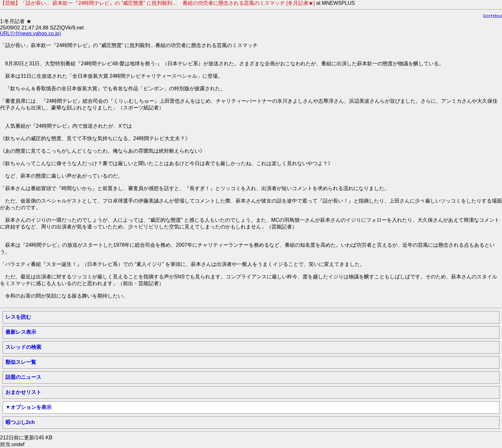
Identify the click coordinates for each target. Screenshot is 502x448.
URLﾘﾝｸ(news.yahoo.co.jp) (30, 33)
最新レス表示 (21, 332)
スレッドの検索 (23, 347)
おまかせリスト (23, 392)
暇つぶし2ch (20, 422)
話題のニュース (23, 377)
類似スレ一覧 (21, 362)
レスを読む (18, 317)
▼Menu (495, 16)
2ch (487, 16)
